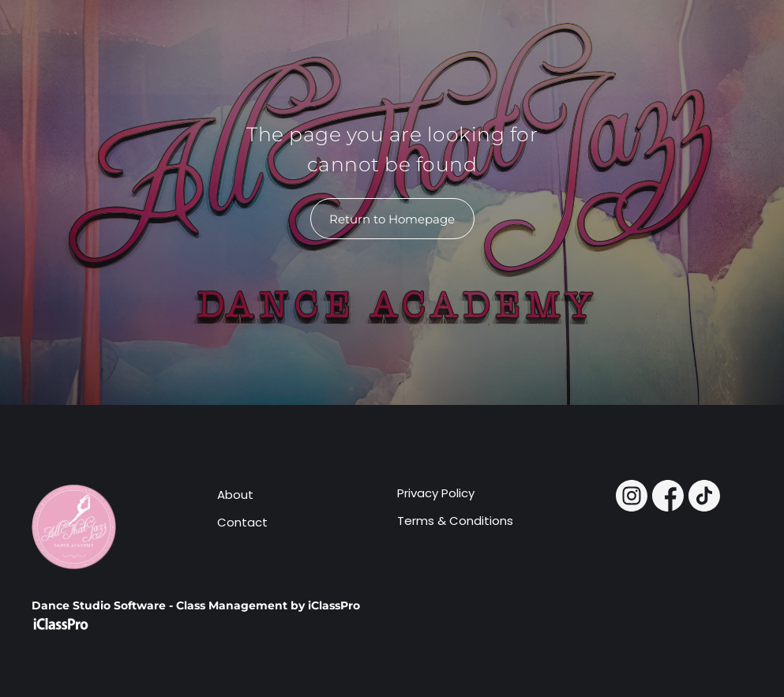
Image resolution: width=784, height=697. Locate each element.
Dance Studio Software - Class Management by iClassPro (196, 605)
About (235, 495)
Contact (242, 522)
